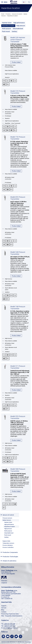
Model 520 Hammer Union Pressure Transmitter (18, 40)
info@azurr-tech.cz (12, 628)
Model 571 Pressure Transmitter (18, 367)
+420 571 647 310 (10, 626)
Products (8, 14)
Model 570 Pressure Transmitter (18, 92)
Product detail (16, 62)
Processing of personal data (10, 614)
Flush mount (6, 31)
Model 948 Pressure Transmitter (18, 470)
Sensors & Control (17, 14)
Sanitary (14, 31)
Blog (3, 610)
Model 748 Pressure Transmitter (18, 308)
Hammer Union (7, 23)
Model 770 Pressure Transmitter (18, 138)
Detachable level (18, 29)
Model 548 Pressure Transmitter (18, 253)
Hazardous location (12, 16)
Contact (4, 612)
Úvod (3, 14)
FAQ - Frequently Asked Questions (12, 616)
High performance (19, 23)
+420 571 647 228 (10, 624)
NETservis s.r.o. (14, 642)
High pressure (21, 26)
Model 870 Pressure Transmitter (18, 198)
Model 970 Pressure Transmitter (18, 417)
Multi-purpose (6, 29)
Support (4, 606)
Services (4, 608)
